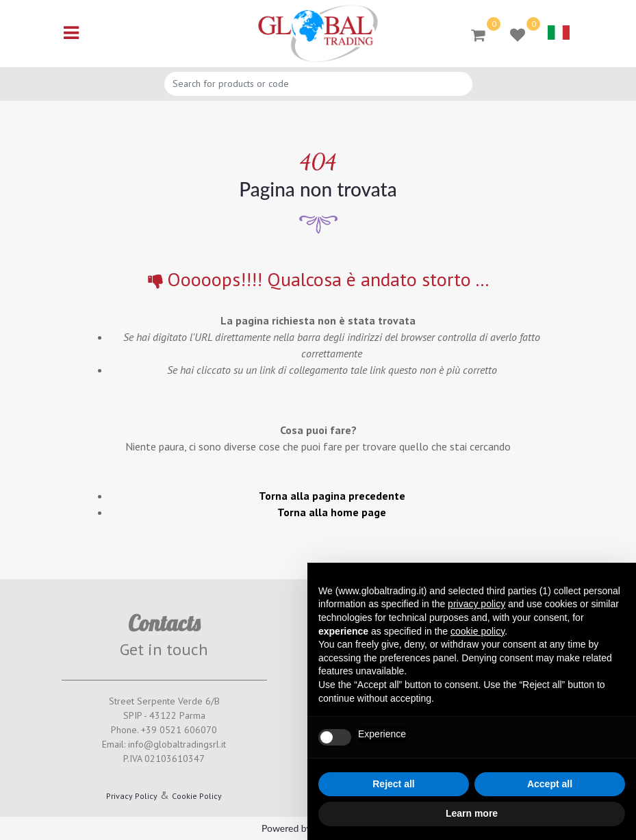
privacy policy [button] (476, 604)
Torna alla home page (332, 512)
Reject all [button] (393, 784)
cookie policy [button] (478, 631)
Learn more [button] (472, 813)
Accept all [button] (550, 784)
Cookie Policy (197, 796)
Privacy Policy (132, 796)
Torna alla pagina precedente (332, 496)
